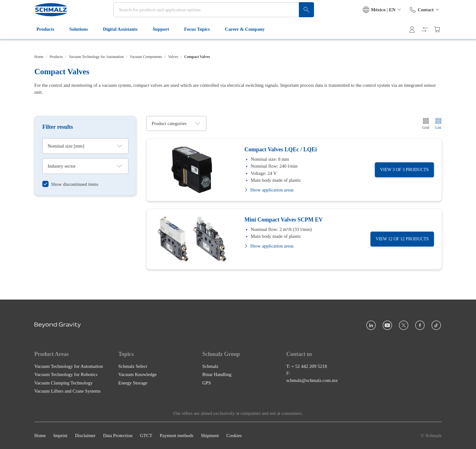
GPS (207, 383)
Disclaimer (85, 436)
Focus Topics (200, 40)
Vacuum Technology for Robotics (66, 374)
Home (39, 57)
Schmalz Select (133, 366)
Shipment (210, 436)
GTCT (146, 436)
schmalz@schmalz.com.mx (312, 380)
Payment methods (177, 436)
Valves (173, 57)
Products (48, 40)
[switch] (70, 184)
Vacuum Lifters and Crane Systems (68, 391)
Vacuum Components (146, 57)
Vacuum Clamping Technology (64, 383)
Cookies (234, 436)
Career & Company (248, 40)
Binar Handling (217, 374)
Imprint (60, 436)
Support (164, 40)
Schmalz (211, 366)
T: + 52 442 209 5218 (307, 366)
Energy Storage (133, 383)
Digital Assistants (123, 40)
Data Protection (118, 436)
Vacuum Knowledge (138, 374)
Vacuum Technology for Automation (96, 57)
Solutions (82, 40)
